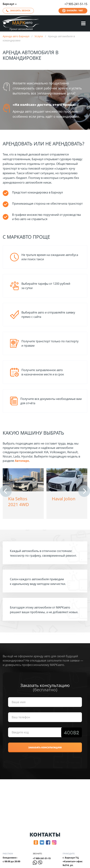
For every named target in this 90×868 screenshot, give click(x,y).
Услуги (39, 36)
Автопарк (22, 461)
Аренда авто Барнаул (16, 36)
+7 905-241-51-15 (76, 4)
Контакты (45, 835)
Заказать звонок (20, 11)
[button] (6, 491)
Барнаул (10, 4)
